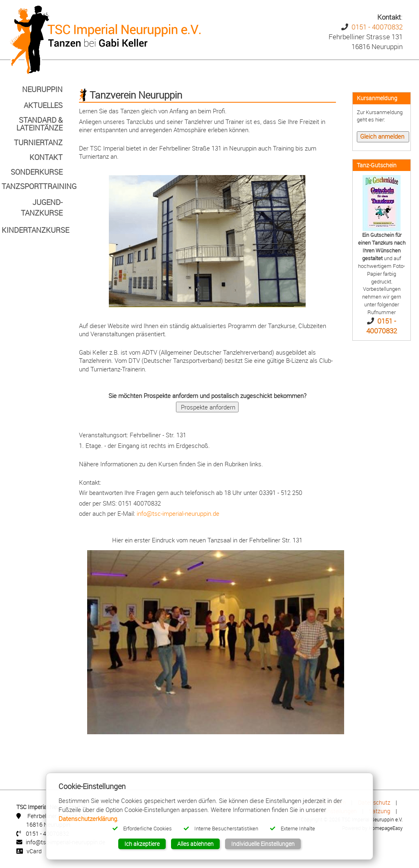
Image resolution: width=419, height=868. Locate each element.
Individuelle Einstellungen (263, 844)
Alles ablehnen (195, 844)
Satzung (380, 811)
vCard (34, 851)
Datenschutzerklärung (88, 819)
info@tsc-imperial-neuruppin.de (178, 513)
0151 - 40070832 (377, 27)
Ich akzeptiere (142, 844)
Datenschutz (374, 802)
